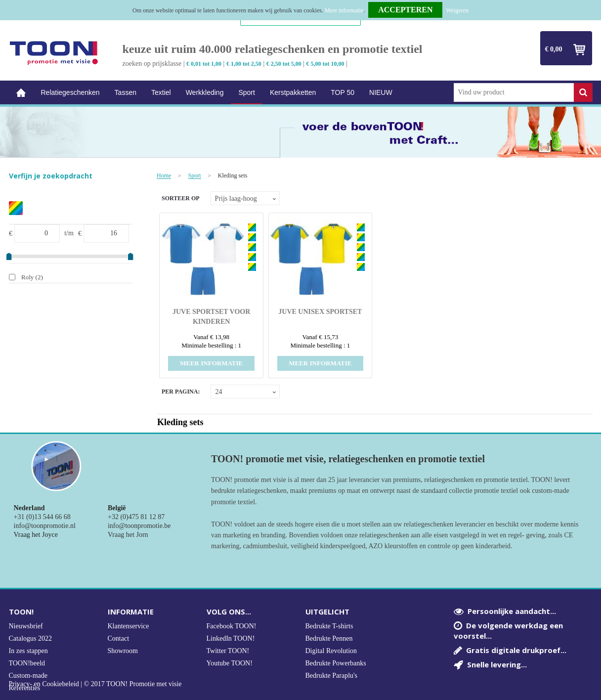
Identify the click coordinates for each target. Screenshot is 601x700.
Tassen (126, 92)
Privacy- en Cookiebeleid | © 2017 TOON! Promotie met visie (95, 684)
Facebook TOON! (232, 626)
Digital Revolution (331, 651)
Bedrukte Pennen (329, 638)
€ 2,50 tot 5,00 (284, 64)
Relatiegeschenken (70, 92)
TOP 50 (343, 92)
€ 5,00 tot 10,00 (325, 64)
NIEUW (381, 92)
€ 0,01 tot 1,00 (204, 64)
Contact (119, 638)
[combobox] (514, 92)
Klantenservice (129, 626)
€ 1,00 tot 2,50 (244, 64)
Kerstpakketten (293, 92)
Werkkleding (205, 92)
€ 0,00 (554, 49)
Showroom (123, 651)
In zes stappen (28, 651)
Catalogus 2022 (31, 638)
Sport (246, 92)
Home (21, 93)
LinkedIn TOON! (231, 638)
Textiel (161, 92)
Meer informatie (344, 10)
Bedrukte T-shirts (329, 626)
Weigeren (457, 10)
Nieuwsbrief (26, 626)
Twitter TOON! (228, 651)
